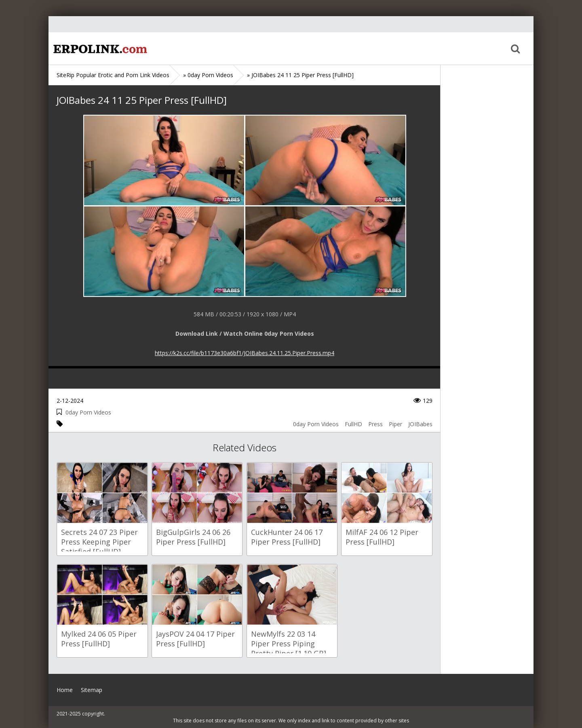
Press (375, 424)
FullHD (353, 424)
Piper (395, 424)
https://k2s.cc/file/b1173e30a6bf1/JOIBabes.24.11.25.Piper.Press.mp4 (245, 353)
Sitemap (92, 690)
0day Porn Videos (88, 412)
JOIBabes (420, 424)
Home (99, 48)
